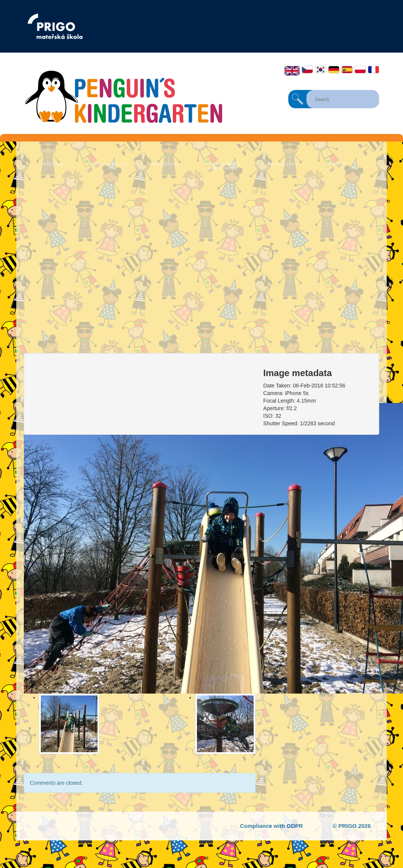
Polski (360, 70)
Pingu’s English (108, 164)
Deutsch (334, 70)
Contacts (337, 164)
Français (374, 70)
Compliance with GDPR (272, 826)
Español (347, 70)
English (292, 71)
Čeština (307, 70)
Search (298, 99)
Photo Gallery (280, 164)
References (165, 164)
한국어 (321, 70)
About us (51, 164)
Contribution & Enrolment (222, 166)
